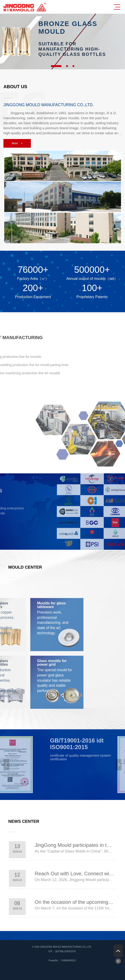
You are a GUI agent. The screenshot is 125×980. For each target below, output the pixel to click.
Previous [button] (6, 765)
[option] (62, 41)
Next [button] (119, 765)
